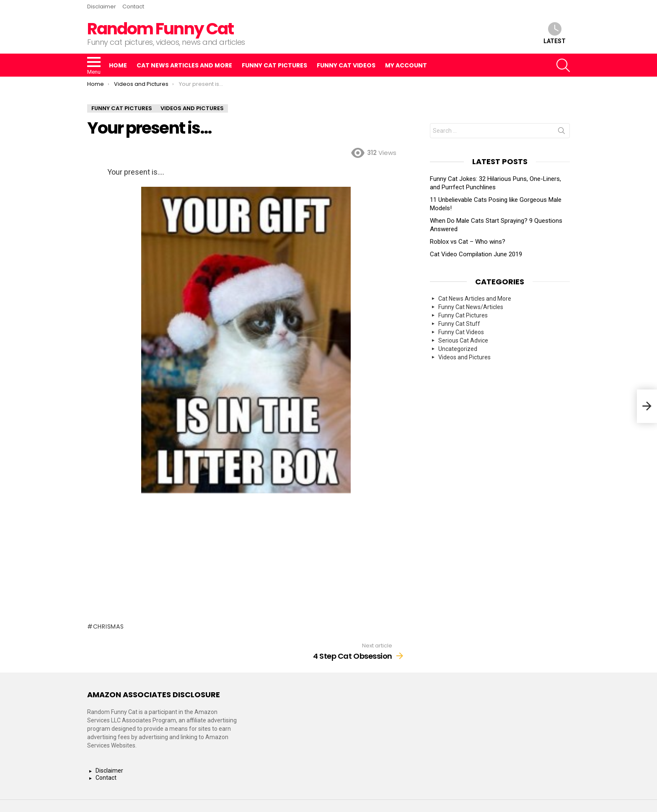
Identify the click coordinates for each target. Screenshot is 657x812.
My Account (406, 65)
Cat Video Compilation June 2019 (476, 254)
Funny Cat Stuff (459, 324)
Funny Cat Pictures (274, 65)
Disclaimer (102, 6)
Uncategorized (458, 349)
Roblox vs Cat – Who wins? (468, 242)
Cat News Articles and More (184, 65)
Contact (133, 6)
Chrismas (109, 626)
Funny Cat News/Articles (471, 307)
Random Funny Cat (160, 29)
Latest (555, 33)
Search (561, 132)
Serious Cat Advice (463, 340)
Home (118, 65)
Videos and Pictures (464, 357)
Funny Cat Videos (346, 65)
